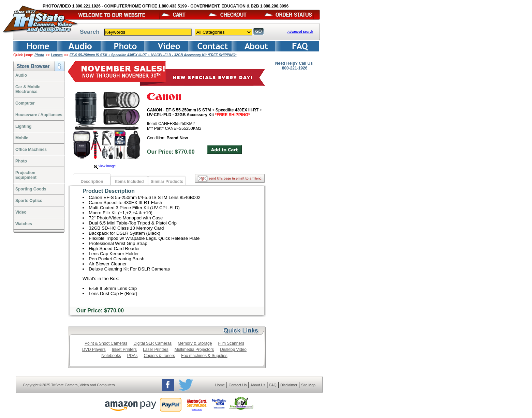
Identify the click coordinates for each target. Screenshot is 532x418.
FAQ (273, 385)
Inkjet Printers (124, 350)
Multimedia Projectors (194, 350)
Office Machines (31, 150)
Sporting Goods (31, 189)
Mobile (22, 138)
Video (21, 212)
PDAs (132, 356)
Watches (24, 224)
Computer (25, 103)
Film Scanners (231, 343)
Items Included (129, 182)
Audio (21, 75)
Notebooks (111, 356)
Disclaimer (289, 385)
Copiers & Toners (159, 356)
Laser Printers (156, 350)
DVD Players (94, 350)
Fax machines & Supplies (204, 356)
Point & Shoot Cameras (106, 343)
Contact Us (238, 385)
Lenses (57, 55)
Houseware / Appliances (39, 115)
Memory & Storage (195, 343)
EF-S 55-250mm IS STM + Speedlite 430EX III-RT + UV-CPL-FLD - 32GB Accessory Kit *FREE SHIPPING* (153, 55)
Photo (39, 55)
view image (105, 166)
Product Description (109, 191)
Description (92, 182)
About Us (258, 385)
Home (220, 385)
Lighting (23, 126)
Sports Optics (29, 201)
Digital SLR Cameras (152, 343)
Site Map (308, 385)
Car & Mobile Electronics (28, 89)
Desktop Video (233, 350)
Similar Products (167, 182)
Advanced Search (300, 32)
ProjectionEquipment (26, 175)
